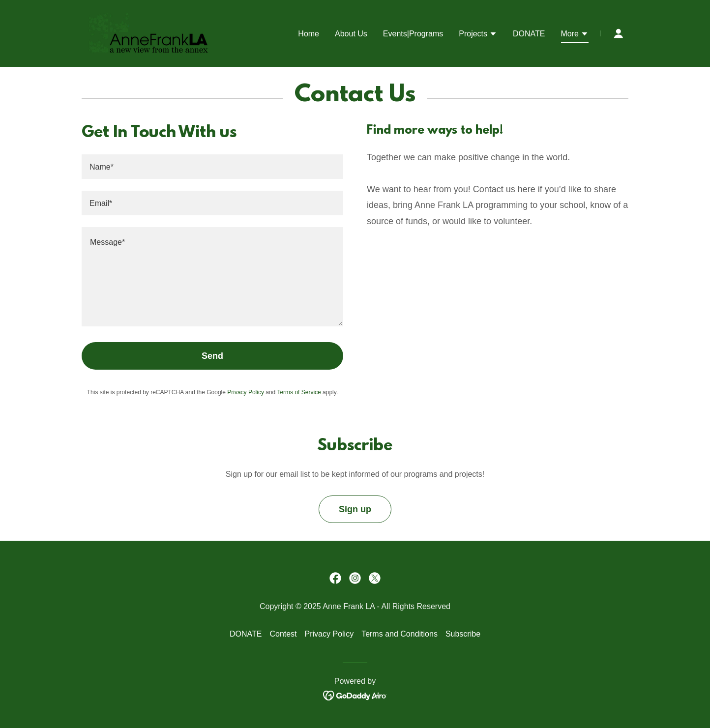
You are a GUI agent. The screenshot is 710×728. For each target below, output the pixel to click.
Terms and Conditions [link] (399, 634)
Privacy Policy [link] (246, 392)
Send (212, 356)
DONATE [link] (529, 34)
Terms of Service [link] (299, 392)
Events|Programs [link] (413, 34)
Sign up (355, 509)
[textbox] (212, 167)
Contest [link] (283, 634)
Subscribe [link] (463, 634)
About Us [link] (351, 34)
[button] (478, 35)
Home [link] (309, 34)
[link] (148, 33)
